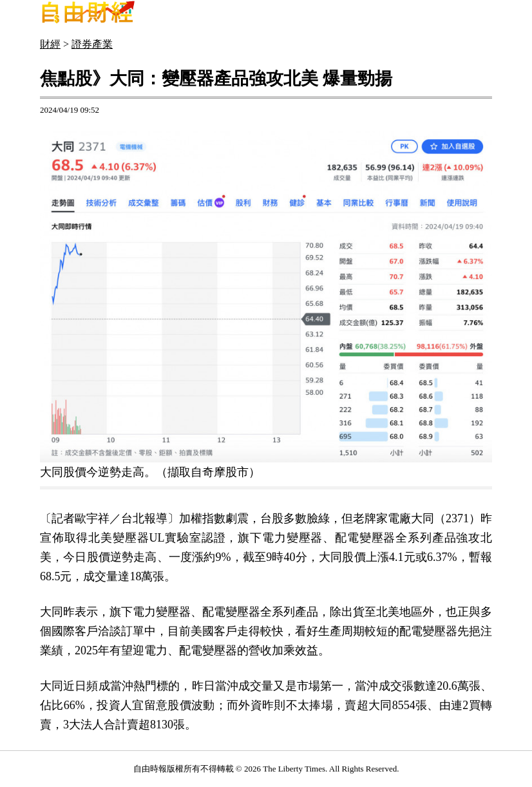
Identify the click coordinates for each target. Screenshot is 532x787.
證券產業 (92, 44)
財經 (50, 44)
